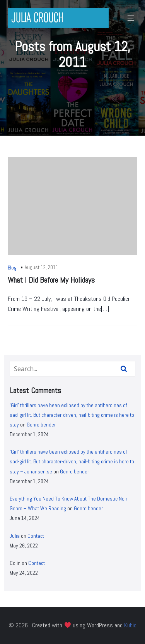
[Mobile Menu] (131, 18)
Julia (15, 536)
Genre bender (41, 425)
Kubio (130, 625)
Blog (12, 268)
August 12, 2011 (42, 267)
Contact (36, 536)
